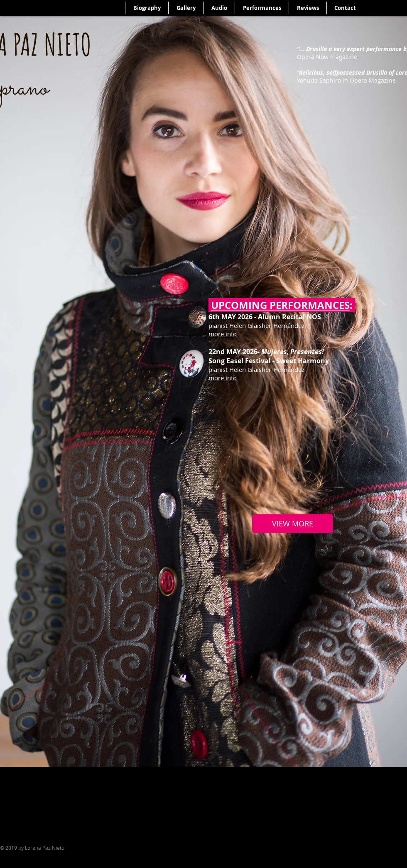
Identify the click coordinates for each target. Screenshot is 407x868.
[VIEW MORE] (293, 524)
